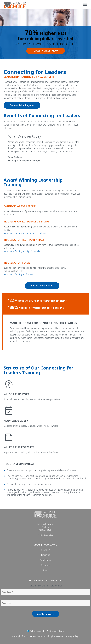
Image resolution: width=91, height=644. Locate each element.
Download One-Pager (22, 105)
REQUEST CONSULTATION (46, 51)
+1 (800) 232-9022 (45, 535)
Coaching (45, 550)
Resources (45, 565)
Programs (45, 555)
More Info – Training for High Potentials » (23, 251)
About (46, 570)
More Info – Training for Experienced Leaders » (25, 233)
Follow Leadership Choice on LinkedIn (45, 631)
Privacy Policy (72, 636)
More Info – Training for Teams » (18, 274)
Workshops (45, 560)
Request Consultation (42, 285)
